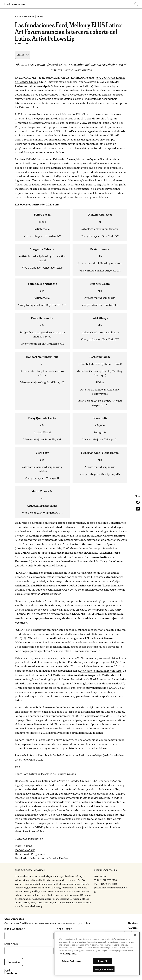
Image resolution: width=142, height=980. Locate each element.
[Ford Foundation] (11, 972)
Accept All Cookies (104, 969)
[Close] (135, 935)
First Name (64, 929)
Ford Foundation (72, 662)
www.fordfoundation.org (28, 906)
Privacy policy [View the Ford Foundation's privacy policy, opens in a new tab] (70, 953)
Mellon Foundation (45, 662)
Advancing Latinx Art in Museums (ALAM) (98, 683)
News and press (25, 17)
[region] (97, 954)
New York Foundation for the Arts (101, 670)
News (40, 17)
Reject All (103, 961)
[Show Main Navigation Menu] (130, 4)
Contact (133, 923)
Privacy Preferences (72, 961)
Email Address (15, 929)
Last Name (12, 944)
